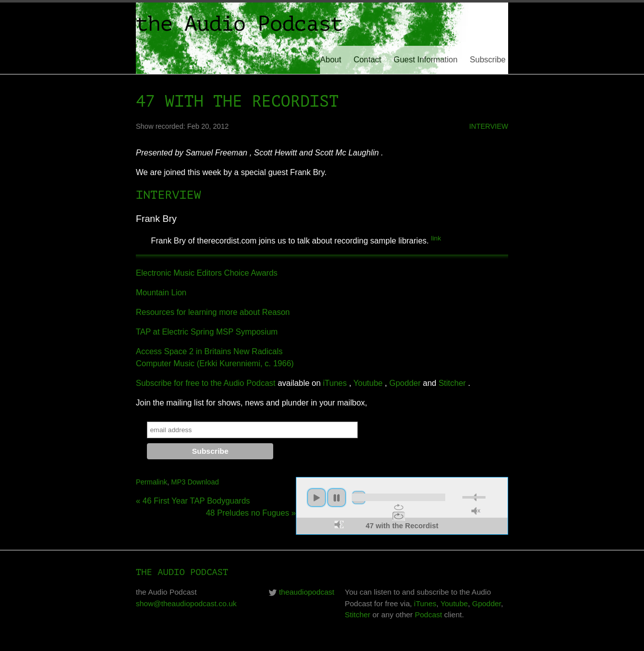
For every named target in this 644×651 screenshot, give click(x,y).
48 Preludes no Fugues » (251, 513)
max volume (339, 524)
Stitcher (452, 383)
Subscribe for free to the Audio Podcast (206, 383)
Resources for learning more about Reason (213, 312)
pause (337, 498)
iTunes (335, 383)
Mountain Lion (161, 293)
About (331, 60)
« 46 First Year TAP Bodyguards (193, 501)
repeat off (399, 516)
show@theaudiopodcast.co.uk (186, 603)
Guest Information (425, 60)
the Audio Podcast (239, 24)
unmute (476, 511)
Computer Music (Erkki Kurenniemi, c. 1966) (215, 363)
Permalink (151, 482)
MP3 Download (195, 482)
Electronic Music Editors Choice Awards (207, 273)
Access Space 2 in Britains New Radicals (209, 351)
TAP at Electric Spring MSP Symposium (207, 332)
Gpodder (405, 383)
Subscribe (488, 60)
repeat (399, 507)
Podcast (429, 615)
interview (489, 126)
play (316, 498)
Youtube (368, 383)
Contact (368, 60)
